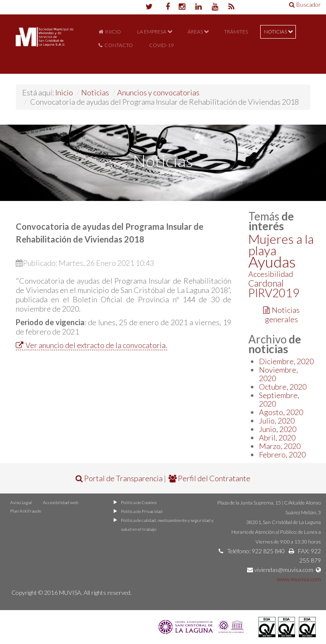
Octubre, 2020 (283, 387)
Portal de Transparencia (119, 478)
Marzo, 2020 (280, 446)
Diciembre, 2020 (286, 361)
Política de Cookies (138, 502)
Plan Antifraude (24, 511)
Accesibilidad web (59, 502)
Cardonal (266, 283)
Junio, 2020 (278, 429)
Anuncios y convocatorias (158, 92)
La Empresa (152, 32)
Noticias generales (281, 315)
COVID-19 (161, 45)
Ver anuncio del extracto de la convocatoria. (91, 345)
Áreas (195, 32)
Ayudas (272, 262)
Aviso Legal (21, 502)
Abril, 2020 (277, 438)
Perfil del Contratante (209, 478)
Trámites (236, 32)
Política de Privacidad (141, 511)
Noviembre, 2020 (278, 374)
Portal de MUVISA (45, 47)
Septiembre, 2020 (279, 399)
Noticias (275, 32)
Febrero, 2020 (282, 454)
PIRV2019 (274, 293)
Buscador (305, 4)
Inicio (113, 32)
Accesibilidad (271, 274)
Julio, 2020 (277, 421)
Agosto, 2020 (281, 412)
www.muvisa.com (299, 579)
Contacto (119, 45)
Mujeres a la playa (281, 244)
